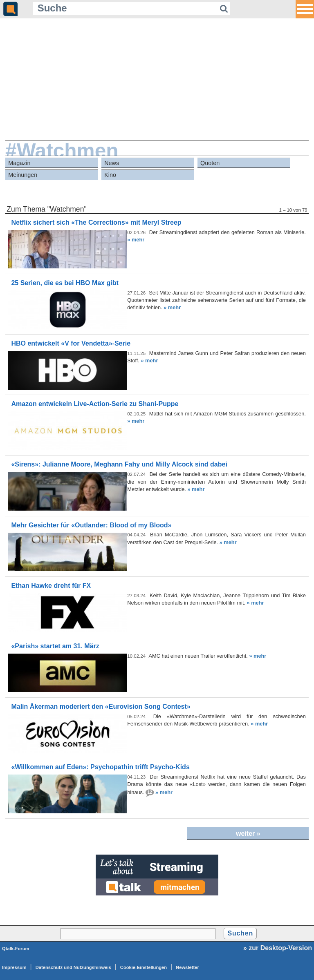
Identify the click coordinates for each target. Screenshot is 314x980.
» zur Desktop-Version (278, 948)
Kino (110, 175)
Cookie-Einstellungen (144, 967)
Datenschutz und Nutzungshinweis (73, 967)
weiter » (248, 834)
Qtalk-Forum (16, 949)
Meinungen (23, 175)
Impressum (14, 967)
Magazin (19, 163)
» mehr (136, 240)
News (112, 163)
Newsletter (187, 967)
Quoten (210, 163)
